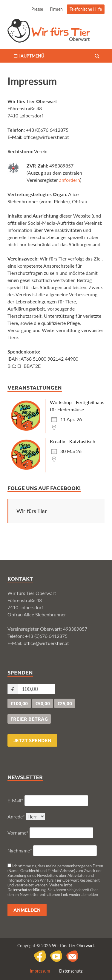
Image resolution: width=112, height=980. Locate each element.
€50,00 (43, 703)
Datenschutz (71, 971)
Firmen (56, 9)
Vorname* (18, 833)
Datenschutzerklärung (27, 890)
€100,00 (19, 703)
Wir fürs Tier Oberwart (73, 946)
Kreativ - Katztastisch (73, 441)
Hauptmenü (31, 56)
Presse (37, 9)
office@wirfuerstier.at (46, 643)
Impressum (40, 971)
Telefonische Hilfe (86, 9)
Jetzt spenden (32, 740)
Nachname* (20, 850)
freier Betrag (29, 719)
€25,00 (65, 703)
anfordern (70, 180)
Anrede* (16, 817)
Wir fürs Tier (32, 511)
